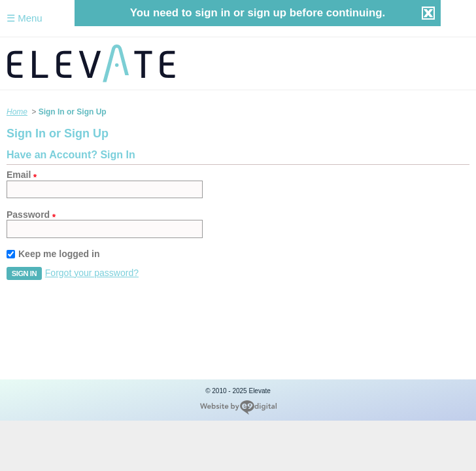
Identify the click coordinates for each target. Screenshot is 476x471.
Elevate (238, 63)
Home (17, 112)
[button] (24, 273)
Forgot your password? (92, 273)
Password (28, 215)
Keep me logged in (59, 254)
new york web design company (238, 408)
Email (19, 175)
